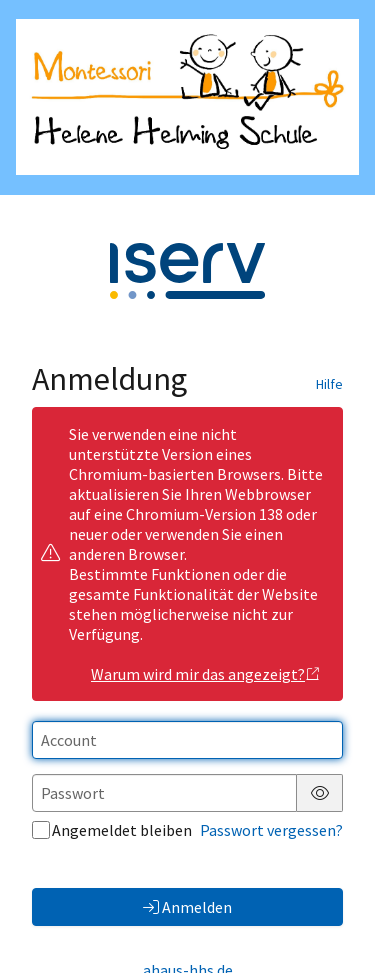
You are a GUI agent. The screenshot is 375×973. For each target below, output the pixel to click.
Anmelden (187, 907)
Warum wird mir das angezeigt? (205, 674)
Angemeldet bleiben (112, 830)
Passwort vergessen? (271, 830)
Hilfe (329, 384)
